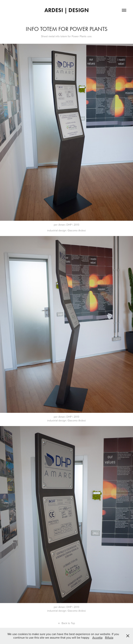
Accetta (97, 637)
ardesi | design (67, 10)
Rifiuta (109, 637)
